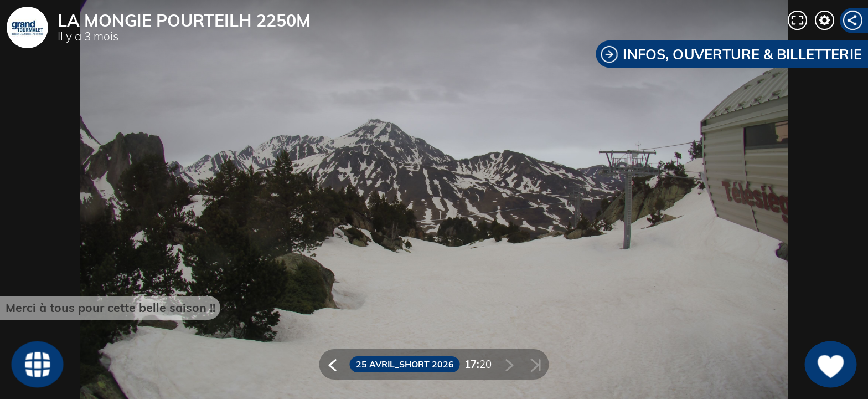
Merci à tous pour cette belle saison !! (110, 308)
